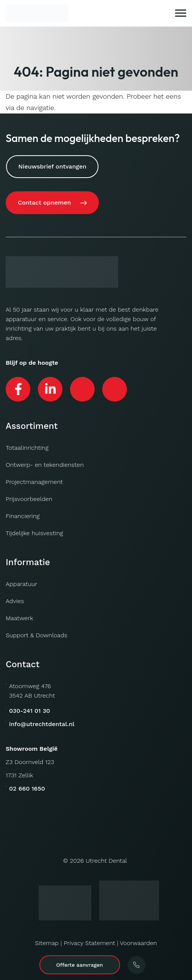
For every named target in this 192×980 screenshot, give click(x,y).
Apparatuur (21, 584)
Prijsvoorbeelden (29, 499)
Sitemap (47, 943)
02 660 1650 (27, 789)
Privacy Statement (89, 943)
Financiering (23, 516)
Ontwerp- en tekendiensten (45, 465)
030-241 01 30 (30, 711)
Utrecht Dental (106, 861)
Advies (15, 601)
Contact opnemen (44, 202)
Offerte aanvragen (79, 965)
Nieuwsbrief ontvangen (52, 166)
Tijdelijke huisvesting (34, 533)
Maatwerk (19, 618)
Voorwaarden (138, 943)
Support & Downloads (37, 635)
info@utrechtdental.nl (42, 724)
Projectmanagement (34, 482)
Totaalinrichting (27, 448)
